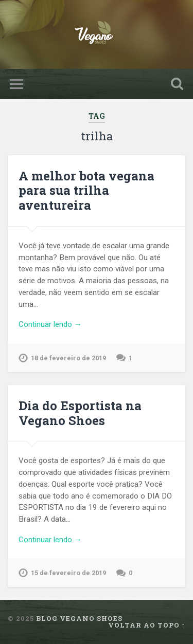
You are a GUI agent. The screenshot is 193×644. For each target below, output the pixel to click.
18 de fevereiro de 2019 (68, 358)
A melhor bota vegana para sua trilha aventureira (86, 191)
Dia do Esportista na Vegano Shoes (80, 413)
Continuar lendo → (50, 324)
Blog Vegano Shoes (79, 618)
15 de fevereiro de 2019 (68, 573)
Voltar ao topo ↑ (147, 625)
